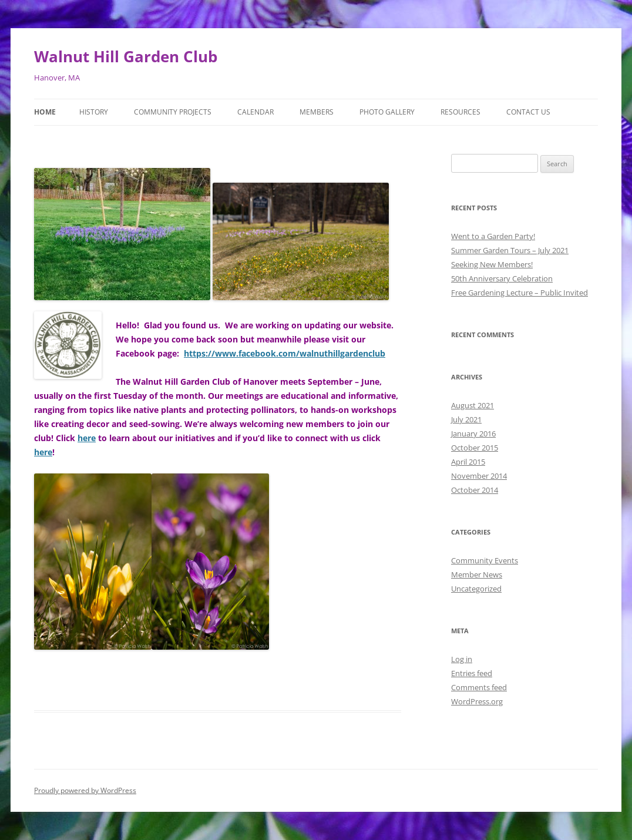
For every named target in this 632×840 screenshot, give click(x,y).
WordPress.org (477, 701)
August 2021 (473, 405)
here (87, 438)
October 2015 (475, 448)
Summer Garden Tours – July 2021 (510, 250)
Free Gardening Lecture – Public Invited (520, 293)
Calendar (256, 112)
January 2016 (473, 434)
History (94, 112)
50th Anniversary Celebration (502, 278)
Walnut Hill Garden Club (126, 56)
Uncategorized (476, 589)
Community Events (485, 560)
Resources (460, 112)
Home (45, 112)
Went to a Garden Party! (493, 236)
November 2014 (479, 476)
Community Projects (173, 112)
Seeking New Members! (492, 264)
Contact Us (528, 112)
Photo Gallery (387, 112)
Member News (477, 574)
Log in (462, 659)
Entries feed (472, 673)
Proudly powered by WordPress (85, 790)
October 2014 (475, 490)
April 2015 (468, 462)
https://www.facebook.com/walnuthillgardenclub (285, 353)
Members (317, 112)
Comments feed (479, 687)
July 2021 (466, 419)
